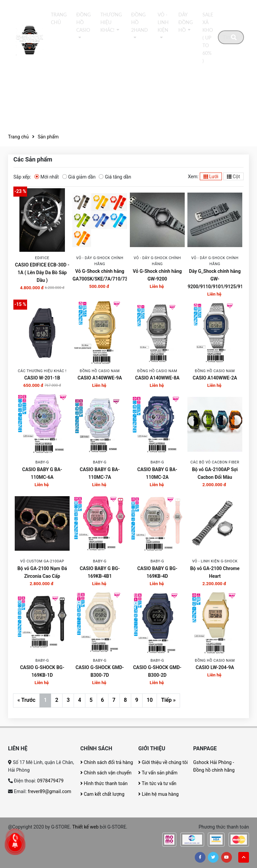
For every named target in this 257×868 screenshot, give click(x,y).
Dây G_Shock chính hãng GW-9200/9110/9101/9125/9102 (215, 279)
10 (150, 700)
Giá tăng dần (115, 177)
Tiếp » (168, 700)
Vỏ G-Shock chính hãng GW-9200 (157, 275)
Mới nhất (47, 177)
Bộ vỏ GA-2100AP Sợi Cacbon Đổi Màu (215, 473)
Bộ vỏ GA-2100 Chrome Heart (215, 572)
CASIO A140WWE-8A (157, 378)
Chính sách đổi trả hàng (107, 762)
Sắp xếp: (22, 177)
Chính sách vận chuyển (106, 773)
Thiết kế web (85, 827)
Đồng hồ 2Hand (140, 22)
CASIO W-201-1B (42, 378)
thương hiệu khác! (111, 22)
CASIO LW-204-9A (215, 667)
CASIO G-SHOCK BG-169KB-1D (42, 671)
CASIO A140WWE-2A (215, 378)
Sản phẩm (48, 137)
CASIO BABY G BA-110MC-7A (100, 473)
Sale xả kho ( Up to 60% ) (208, 38)
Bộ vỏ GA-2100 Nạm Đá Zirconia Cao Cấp (42, 572)
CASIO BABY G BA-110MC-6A (42, 473)
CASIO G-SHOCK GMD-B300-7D (100, 671)
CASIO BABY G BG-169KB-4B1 (100, 572)
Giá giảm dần (79, 177)
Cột (233, 177)
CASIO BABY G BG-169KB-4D (157, 572)
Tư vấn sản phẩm (158, 773)
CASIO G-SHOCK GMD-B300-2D (157, 671)
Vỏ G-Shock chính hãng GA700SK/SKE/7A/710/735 (100, 275)
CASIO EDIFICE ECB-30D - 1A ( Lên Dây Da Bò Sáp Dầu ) (42, 273)
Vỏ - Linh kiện (163, 22)
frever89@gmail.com (50, 791)
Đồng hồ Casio (83, 22)
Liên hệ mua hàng (158, 794)
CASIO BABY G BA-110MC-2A (157, 473)
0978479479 (50, 781)
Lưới (211, 177)
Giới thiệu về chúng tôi (163, 762)
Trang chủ (59, 19)
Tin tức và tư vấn (157, 783)
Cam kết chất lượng (102, 794)
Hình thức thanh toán (104, 783)
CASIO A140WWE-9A (100, 378)
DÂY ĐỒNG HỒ (186, 22)
